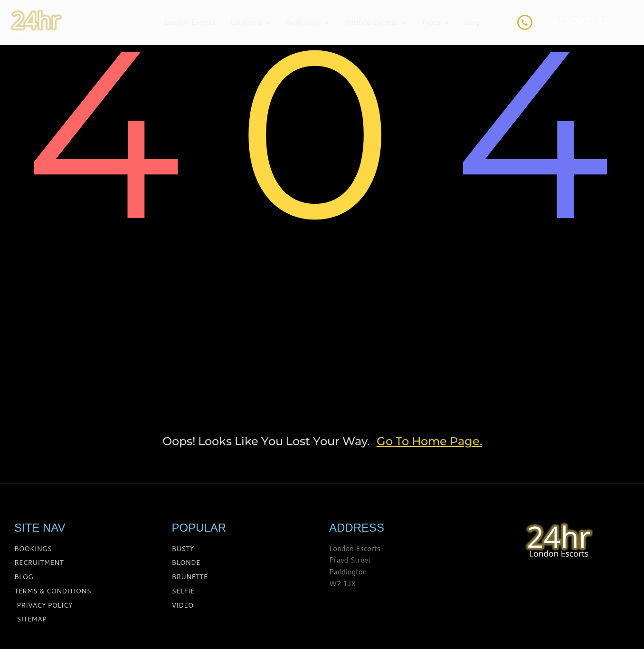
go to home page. (429, 441)
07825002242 (574, 20)
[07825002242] (525, 22)
